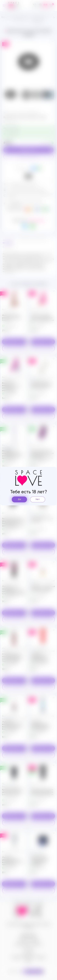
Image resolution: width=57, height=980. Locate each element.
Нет (38, 499)
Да (19, 499)
